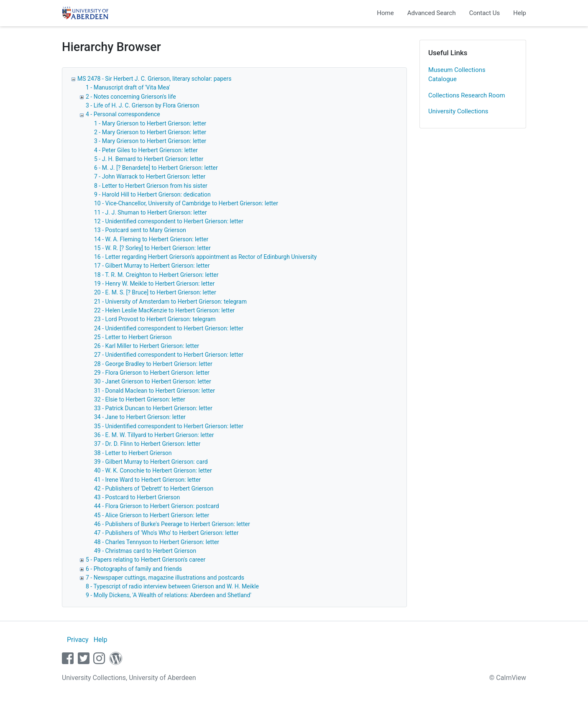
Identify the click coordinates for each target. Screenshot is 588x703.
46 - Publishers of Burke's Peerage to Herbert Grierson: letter (172, 524)
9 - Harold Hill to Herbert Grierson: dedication (152, 194)
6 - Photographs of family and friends (134, 569)
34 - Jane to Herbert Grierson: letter (140, 417)
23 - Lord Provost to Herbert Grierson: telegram (155, 319)
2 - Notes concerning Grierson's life (131, 97)
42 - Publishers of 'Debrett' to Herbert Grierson (154, 488)
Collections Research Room (467, 95)
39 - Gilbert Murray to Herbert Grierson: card (151, 462)
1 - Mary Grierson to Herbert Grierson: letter (150, 123)
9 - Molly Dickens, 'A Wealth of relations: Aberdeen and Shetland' (169, 595)
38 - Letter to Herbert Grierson (133, 453)
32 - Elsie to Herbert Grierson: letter (140, 399)
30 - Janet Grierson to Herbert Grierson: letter (153, 381)
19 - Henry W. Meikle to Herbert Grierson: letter (154, 284)
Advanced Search (432, 13)
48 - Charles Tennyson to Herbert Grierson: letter (157, 542)
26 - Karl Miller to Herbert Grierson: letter (147, 346)
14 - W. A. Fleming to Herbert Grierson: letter (151, 239)
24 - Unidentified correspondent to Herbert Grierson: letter (169, 328)
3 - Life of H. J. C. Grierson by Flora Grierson (143, 105)
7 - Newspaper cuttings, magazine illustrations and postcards (165, 578)
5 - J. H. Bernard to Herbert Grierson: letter (149, 159)
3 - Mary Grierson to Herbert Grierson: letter (150, 141)
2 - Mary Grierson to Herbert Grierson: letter (150, 132)
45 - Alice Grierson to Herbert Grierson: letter (152, 515)
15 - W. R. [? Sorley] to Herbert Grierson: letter (152, 248)
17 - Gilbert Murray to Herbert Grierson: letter (152, 266)
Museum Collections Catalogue (457, 75)
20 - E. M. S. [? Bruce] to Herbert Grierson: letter (155, 292)
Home (385, 13)
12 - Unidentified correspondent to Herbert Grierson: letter (169, 221)
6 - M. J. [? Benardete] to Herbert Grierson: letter (156, 168)
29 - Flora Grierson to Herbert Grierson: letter (152, 373)
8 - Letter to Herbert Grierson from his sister (151, 186)
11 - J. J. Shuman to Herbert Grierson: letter (150, 212)
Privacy (78, 640)
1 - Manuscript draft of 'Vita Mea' (128, 87)
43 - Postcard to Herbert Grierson (137, 497)
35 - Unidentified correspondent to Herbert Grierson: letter (169, 426)
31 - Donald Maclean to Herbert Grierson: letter (155, 391)
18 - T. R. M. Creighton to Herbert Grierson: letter (156, 275)
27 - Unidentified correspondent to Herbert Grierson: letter (169, 355)
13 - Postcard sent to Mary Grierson (140, 230)
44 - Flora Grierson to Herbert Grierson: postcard (157, 506)
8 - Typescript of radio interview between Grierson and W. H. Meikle (172, 586)
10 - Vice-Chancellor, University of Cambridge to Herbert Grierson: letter (186, 203)
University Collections (458, 111)
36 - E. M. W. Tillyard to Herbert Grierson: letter (154, 435)
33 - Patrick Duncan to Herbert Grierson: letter (153, 408)
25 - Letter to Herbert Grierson (133, 337)
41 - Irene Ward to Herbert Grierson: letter (147, 480)
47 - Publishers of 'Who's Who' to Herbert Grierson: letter (166, 533)
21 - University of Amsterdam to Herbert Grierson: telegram (170, 302)
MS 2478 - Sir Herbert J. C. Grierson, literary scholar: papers (154, 79)
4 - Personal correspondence (123, 114)
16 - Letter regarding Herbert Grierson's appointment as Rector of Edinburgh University (205, 257)
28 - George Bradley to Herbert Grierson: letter (153, 364)
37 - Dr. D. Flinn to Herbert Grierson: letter (147, 444)
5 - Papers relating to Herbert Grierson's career (146, 560)
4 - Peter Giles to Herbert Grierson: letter (146, 150)
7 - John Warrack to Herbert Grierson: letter (150, 176)
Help (520, 13)
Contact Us (485, 13)
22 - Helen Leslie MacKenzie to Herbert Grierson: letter (164, 310)
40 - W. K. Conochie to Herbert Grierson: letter (153, 470)
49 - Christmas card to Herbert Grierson (145, 551)
